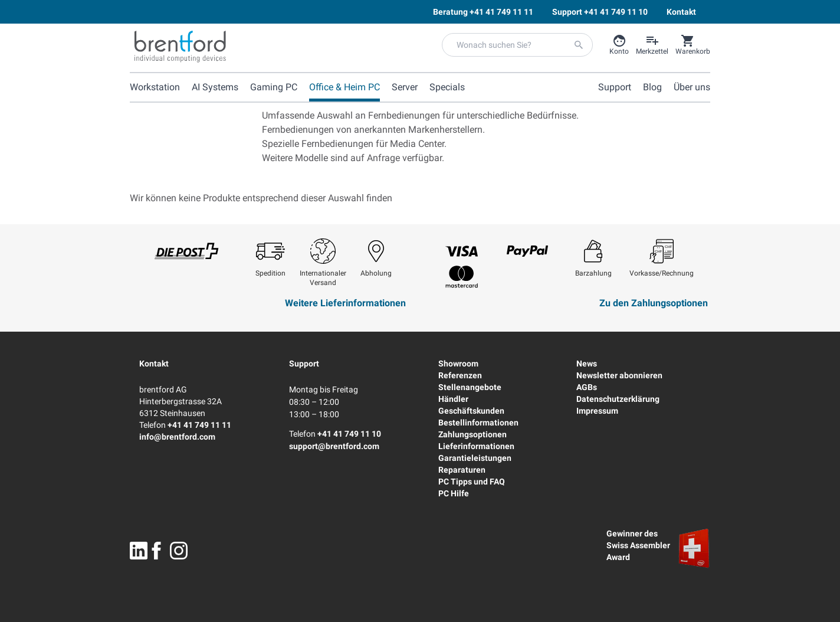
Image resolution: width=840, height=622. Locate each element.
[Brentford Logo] (180, 47)
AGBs (587, 387)
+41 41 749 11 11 (199, 425)
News (587, 364)
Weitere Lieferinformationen (345, 303)
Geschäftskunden (471, 411)
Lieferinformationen (476, 446)
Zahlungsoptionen (472, 434)
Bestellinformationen (478, 423)
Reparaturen (462, 470)
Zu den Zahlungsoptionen (654, 303)
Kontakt (154, 364)
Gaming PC (274, 87)
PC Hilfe (454, 493)
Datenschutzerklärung (618, 399)
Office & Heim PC (344, 87)
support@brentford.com (334, 446)
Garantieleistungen (475, 458)
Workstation (155, 87)
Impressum (597, 411)
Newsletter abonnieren (619, 375)
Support (304, 364)
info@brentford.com (177, 437)
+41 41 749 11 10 (349, 434)
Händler (453, 399)
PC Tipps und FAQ (472, 482)
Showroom (458, 364)
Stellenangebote (470, 387)
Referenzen (460, 375)
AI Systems (215, 87)
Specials (447, 87)
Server (405, 87)
